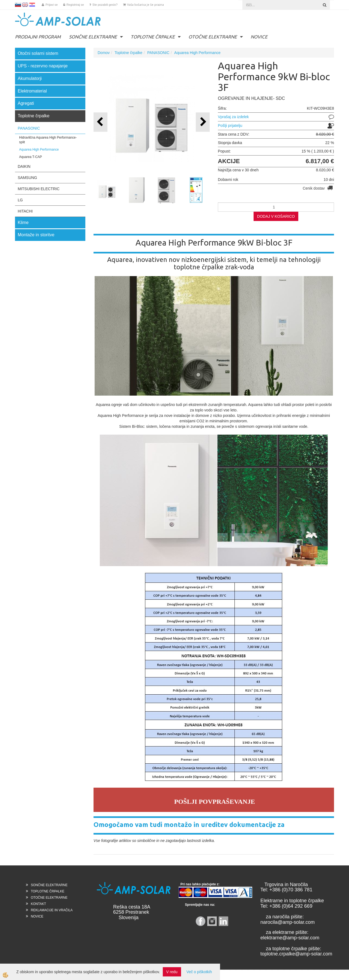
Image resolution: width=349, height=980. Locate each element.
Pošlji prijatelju (230, 126)
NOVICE (259, 37)
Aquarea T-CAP (31, 157)
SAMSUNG (27, 178)
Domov (104, 53)
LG (20, 200)
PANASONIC (29, 128)
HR (32, 5)
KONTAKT (38, 904)
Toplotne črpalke (128, 53)
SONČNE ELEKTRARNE (93, 37)
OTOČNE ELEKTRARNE (213, 37)
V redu (172, 972)
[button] (203, 122)
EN (25, 5)
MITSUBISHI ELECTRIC (39, 189)
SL (18, 5)
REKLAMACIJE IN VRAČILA (52, 910)
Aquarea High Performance (39, 150)
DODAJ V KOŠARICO (276, 216)
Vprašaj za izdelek (233, 117)
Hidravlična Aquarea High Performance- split (48, 140)
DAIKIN (24, 166)
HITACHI (25, 211)
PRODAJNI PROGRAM (38, 37)
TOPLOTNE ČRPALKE (153, 37)
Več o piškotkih (199, 972)
